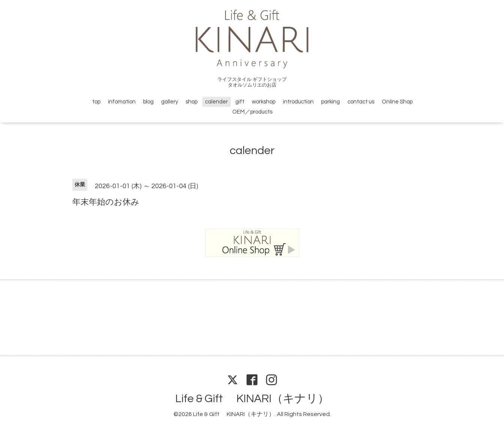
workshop (264, 102)
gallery (170, 102)
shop (191, 102)
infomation (122, 102)
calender (216, 102)
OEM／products (252, 112)
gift (240, 102)
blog (148, 102)
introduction (298, 102)
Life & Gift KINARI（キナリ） (252, 399)
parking (331, 102)
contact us (361, 102)
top (96, 102)
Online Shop (397, 102)
